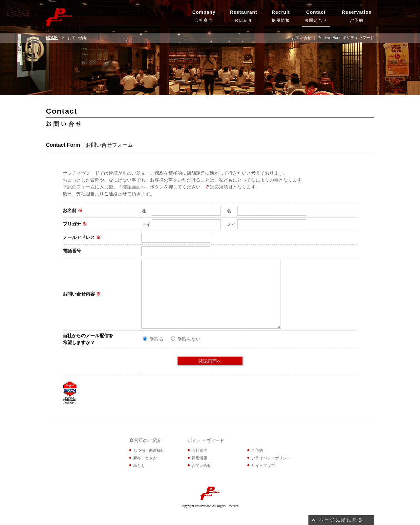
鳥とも (139, 466)
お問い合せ (316, 15)
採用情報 (281, 15)
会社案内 (204, 15)
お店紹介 (244, 15)
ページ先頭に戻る (341, 520)
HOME (52, 38)
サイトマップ (263, 466)
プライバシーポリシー (271, 458)
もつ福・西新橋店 (149, 450)
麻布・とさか (145, 458)
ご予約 (357, 15)
